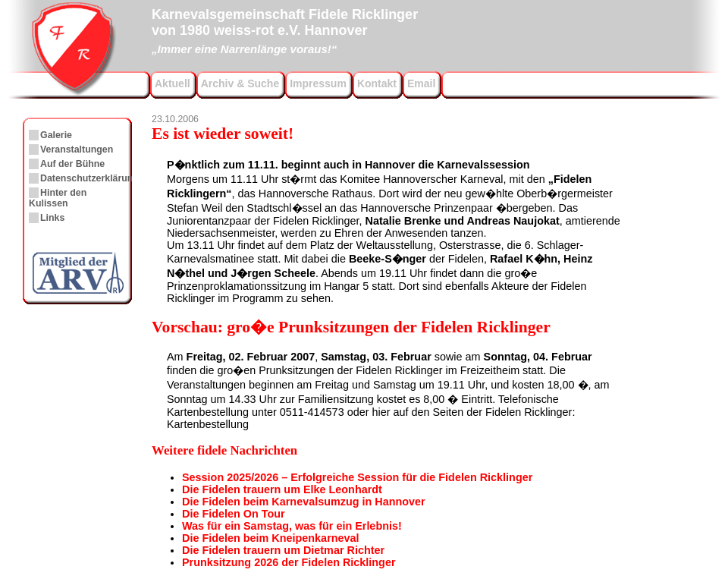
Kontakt (377, 83)
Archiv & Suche (240, 83)
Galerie (56, 135)
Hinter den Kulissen (58, 198)
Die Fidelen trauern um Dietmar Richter (283, 550)
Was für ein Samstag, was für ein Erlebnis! (292, 526)
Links (52, 218)
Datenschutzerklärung (89, 178)
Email (421, 83)
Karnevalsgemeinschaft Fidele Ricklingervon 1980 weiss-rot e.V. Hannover (285, 30)
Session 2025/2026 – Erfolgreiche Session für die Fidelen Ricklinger (357, 477)
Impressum (318, 83)
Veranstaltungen (77, 149)
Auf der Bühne (72, 164)
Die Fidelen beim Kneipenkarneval (271, 538)
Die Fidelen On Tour (234, 514)
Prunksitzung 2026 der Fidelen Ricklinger (289, 562)
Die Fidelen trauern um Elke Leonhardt (282, 489)
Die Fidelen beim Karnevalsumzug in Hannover (304, 502)
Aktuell (173, 83)
